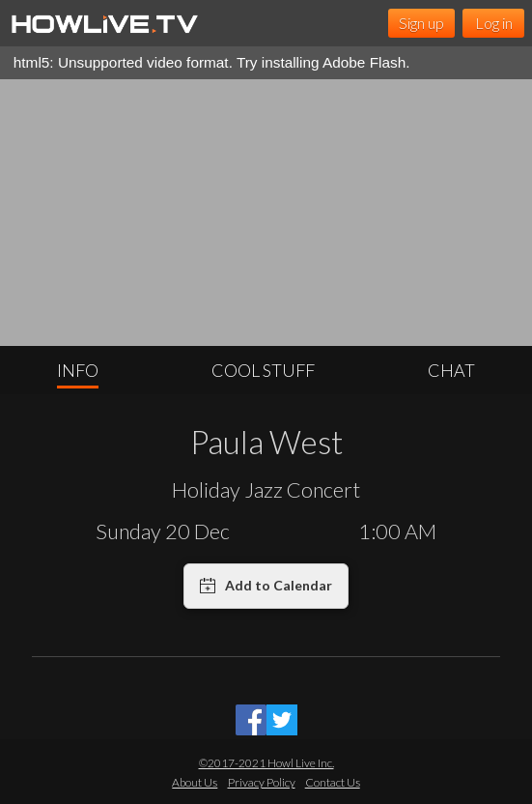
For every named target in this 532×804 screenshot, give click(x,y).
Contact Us (333, 782)
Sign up (421, 23)
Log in (494, 23)
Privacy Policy (262, 782)
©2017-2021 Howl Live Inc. (266, 763)
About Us (195, 782)
